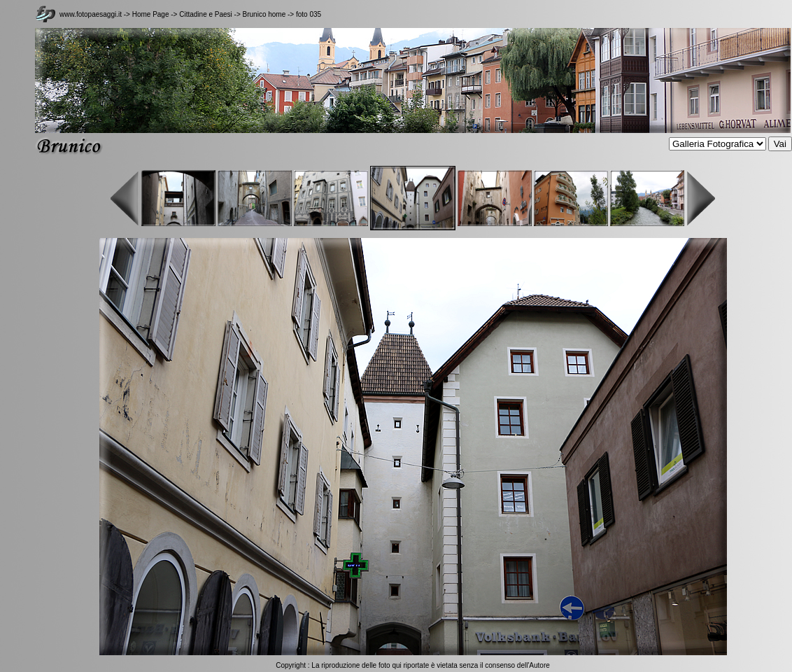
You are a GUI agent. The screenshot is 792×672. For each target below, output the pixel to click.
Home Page (151, 14)
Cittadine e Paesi (206, 14)
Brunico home (264, 14)
